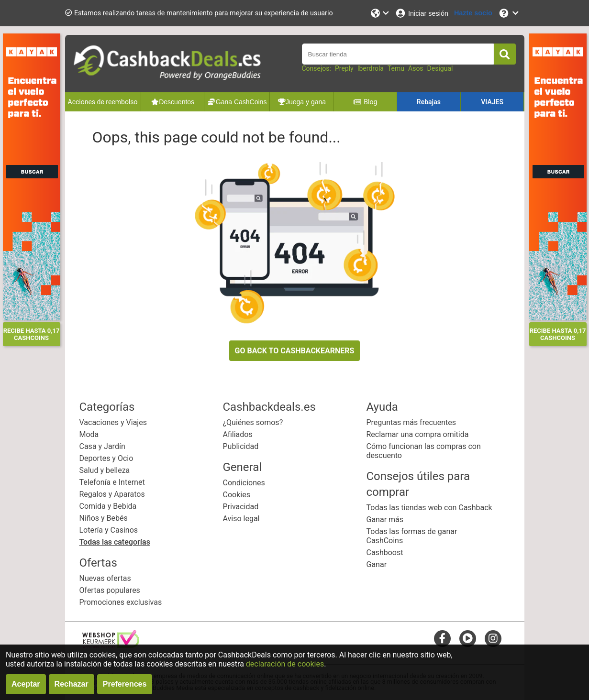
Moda (89, 434)
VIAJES (492, 102)
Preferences (125, 684)
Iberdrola (371, 68)
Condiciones (244, 483)
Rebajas (429, 102)
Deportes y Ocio (106, 458)
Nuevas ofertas (105, 578)
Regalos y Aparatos (112, 494)
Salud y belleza (105, 470)
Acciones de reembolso (103, 102)
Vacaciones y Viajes (113, 422)
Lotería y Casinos (109, 530)
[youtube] (468, 638)
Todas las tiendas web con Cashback (429, 508)
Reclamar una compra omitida (418, 434)
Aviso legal (241, 519)
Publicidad (241, 446)
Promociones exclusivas (121, 602)
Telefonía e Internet (112, 482)
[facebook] (442, 638)
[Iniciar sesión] (422, 13)
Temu (396, 68)
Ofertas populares (110, 590)
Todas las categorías (115, 542)
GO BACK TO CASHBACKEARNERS (295, 351)
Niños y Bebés (104, 518)
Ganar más (385, 520)
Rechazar (72, 684)
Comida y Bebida (108, 506)
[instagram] (493, 638)
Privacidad (241, 507)
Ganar (377, 564)
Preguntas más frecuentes (411, 422)
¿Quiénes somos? (253, 422)
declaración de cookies (285, 664)
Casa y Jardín (102, 446)
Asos (416, 68)
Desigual (440, 68)
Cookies (237, 495)
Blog (365, 102)
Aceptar (26, 684)
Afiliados (238, 434)
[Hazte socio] (473, 13)
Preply (344, 68)
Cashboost (385, 552)
